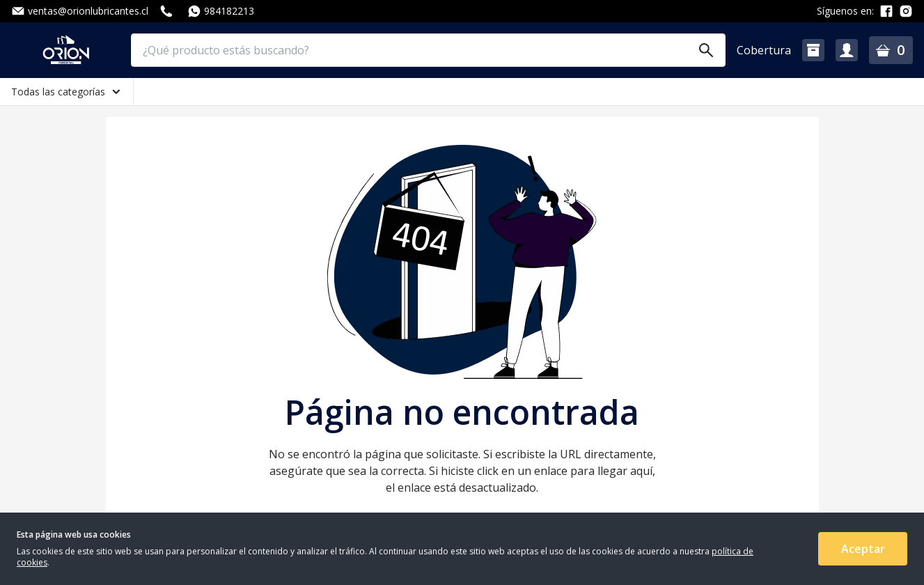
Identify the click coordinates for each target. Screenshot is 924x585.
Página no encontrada (462, 412)
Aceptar (863, 549)
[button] (813, 50)
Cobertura (764, 50)
